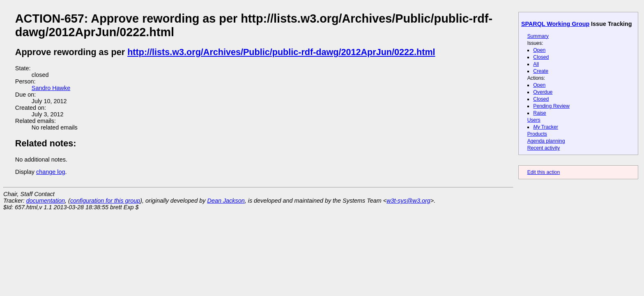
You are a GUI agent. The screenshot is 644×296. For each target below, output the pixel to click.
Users (534, 120)
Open (539, 50)
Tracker (546, 127)
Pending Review (551, 106)
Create (541, 71)
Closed (541, 57)
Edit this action (544, 172)
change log (51, 172)
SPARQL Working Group (555, 24)
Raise (539, 113)
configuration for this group (105, 201)
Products (537, 134)
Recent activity (544, 148)
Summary (538, 36)
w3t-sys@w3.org (408, 201)
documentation (46, 201)
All (536, 64)
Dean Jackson (226, 201)
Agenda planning (546, 141)
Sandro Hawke (51, 88)
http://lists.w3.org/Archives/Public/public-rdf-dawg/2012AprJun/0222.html (281, 52)
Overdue (543, 92)
